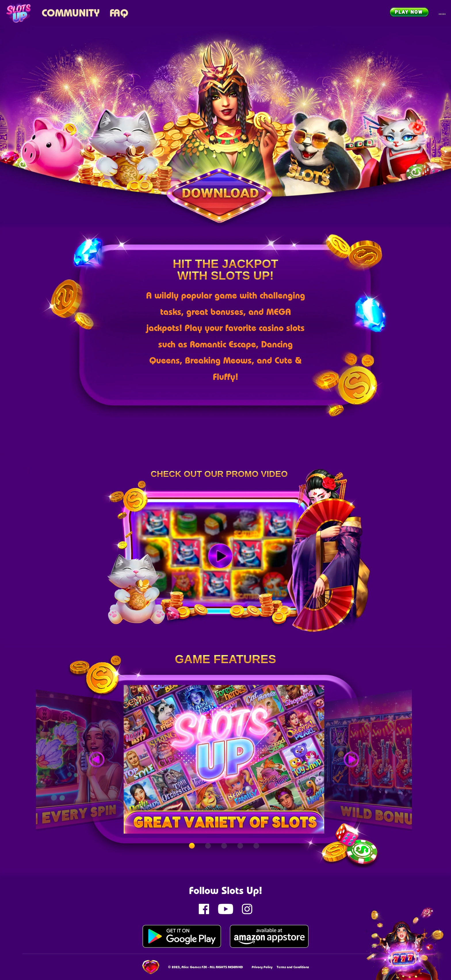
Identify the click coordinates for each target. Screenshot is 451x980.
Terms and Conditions (293, 967)
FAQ (119, 13)
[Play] (220, 556)
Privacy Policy (262, 967)
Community (71, 13)
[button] (192, 846)
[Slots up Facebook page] (204, 909)
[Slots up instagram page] (247, 909)
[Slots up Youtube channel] (225, 909)
